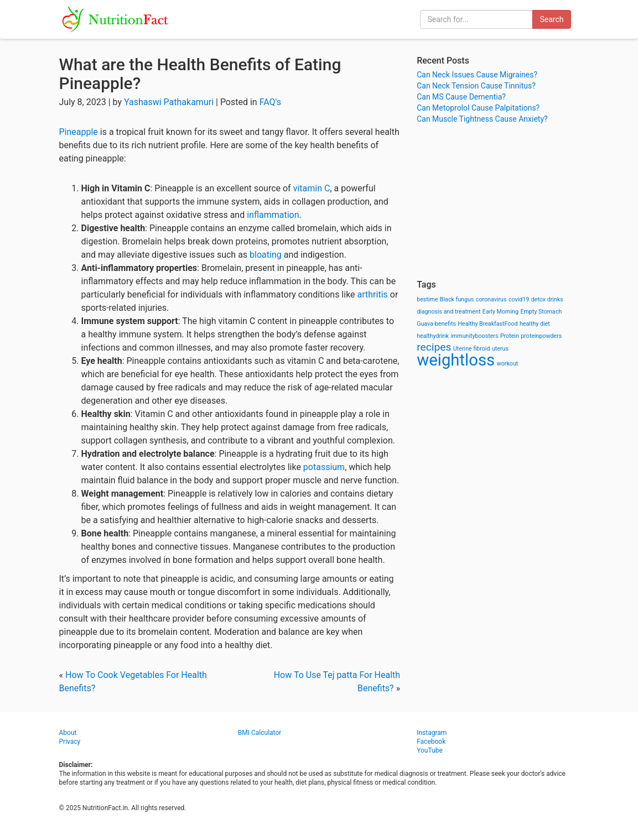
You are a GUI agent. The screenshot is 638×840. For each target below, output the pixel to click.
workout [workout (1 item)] (508, 364)
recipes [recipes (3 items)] (434, 347)
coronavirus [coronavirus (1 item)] (491, 299)
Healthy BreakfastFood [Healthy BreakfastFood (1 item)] (487, 324)
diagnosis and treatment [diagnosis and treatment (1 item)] (448, 312)
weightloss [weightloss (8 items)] (456, 360)
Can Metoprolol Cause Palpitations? (478, 108)
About (68, 733)
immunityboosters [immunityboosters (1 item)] (474, 336)
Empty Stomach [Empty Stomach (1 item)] (541, 312)
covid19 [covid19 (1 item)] (519, 299)
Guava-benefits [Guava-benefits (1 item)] (436, 324)
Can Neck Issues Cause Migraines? (477, 75)
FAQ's (270, 102)
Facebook (431, 742)
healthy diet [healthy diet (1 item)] (535, 324)
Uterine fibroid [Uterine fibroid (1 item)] (472, 349)
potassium (324, 467)
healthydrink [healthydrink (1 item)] (433, 336)
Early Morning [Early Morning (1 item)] (500, 312)
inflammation (273, 215)
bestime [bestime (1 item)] (427, 299)
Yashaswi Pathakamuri (169, 102)
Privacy (70, 742)
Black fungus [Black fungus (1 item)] (457, 299)
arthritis (373, 294)
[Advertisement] (498, 202)
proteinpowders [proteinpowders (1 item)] (541, 336)
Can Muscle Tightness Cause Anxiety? (482, 119)
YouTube (430, 750)
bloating (266, 255)
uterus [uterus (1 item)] (500, 349)
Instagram (432, 733)
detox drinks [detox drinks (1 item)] (547, 299)
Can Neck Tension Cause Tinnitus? (476, 86)
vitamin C (312, 188)
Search (551, 19)
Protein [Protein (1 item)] (510, 336)
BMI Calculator (260, 733)
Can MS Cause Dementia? (461, 97)
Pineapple (79, 132)
